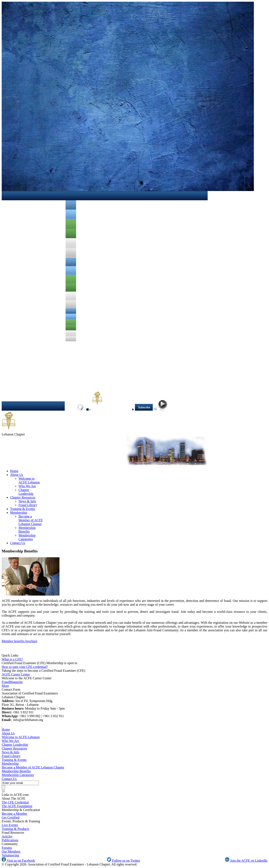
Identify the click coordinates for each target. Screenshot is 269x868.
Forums (7, 848)
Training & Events (23, 509)
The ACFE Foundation (17, 806)
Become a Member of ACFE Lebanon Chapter (31, 520)
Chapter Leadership (26, 492)
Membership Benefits (27, 530)
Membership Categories (27, 537)
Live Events (10, 825)
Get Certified (11, 817)
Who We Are (27, 486)
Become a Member (15, 814)
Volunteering (10, 855)
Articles (7, 836)
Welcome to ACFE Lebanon (29, 480)
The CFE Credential (15, 802)
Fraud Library (28, 505)
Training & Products (15, 829)
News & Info (27, 501)
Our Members (11, 851)
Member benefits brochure (20, 641)
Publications (10, 840)
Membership (19, 513)
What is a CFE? (12, 659)
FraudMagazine (12, 682)
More (5, 686)
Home (14, 471)
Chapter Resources (23, 497)
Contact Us (18, 543)
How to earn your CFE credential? (25, 667)
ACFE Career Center (16, 674)
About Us (17, 475)
